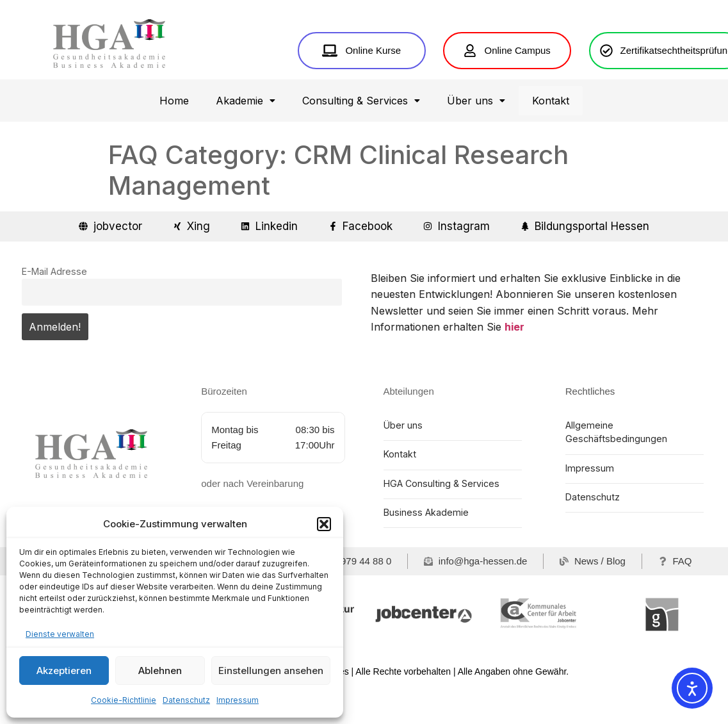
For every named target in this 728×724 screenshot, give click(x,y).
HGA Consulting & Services (440, 522)
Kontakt (551, 140)
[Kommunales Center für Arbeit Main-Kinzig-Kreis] (543, 653)
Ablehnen (160, 671)
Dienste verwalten (60, 634)
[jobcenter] (423, 653)
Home (174, 140)
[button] (324, 524)
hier (514, 367)
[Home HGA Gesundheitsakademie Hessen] (109, 64)
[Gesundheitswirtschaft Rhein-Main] (662, 653)
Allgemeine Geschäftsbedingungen (615, 472)
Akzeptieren (64, 671)
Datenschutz (186, 700)
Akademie (246, 140)
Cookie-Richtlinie (124, 700)
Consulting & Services (361, 140)
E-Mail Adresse (54, 311)
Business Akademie (425, 551)
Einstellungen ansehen (271, 671)
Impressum (238, 700)
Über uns (476, 140)
